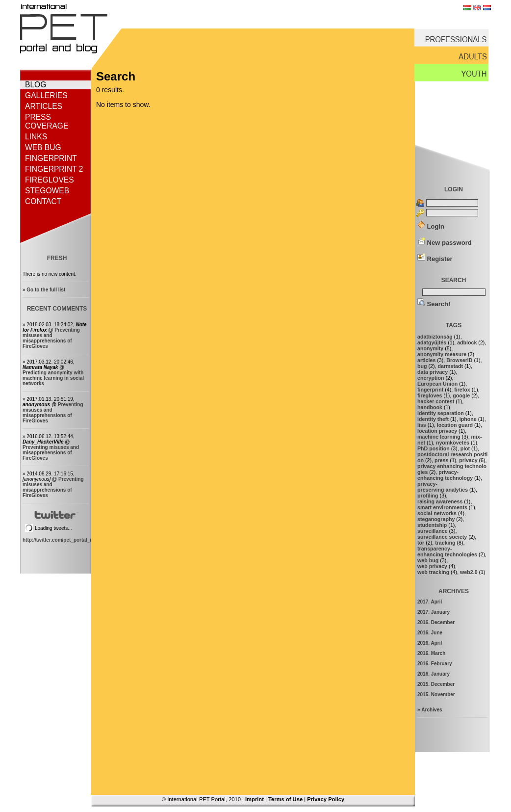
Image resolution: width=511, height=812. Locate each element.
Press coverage (47, 121)
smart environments (442, 507)
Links (36, 137)
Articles (44, 106)
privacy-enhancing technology (445, 475)
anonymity (430, 348)
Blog (36, 85)
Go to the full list (46, 290)
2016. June (430, 633)
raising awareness (440, 501)
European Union (437, 384)
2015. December (436, 684)
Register (435, 259)
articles (426, 360)
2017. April (430, 602)
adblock (467, 342)
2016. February (435, 664)
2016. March (431, 653)
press (441, 460)
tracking (445, 543)
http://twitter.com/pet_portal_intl (60, 540)
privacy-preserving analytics (443, 487)
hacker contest (436, 401)
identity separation (441, 413)
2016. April (430, 643)
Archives (432, 710)
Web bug (43, 147)
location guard (455, 425)
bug (422, 366)
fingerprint (430, 390)
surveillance (433, 531)
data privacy (433, 372)
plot (465, 448)
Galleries (46, 95)
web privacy (432, 566)
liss (422, 425)
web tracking (433, 572)
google (461, 395)
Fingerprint (51, 158)
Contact (43, 201)
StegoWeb (47, 191)
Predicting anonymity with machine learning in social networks (53, 378)
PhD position (434, 448)
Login (431, 226)
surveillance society (442, 537)
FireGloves (50, 180)
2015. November (436, 694)
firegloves (430, 395)
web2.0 (469, 572)
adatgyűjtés (432, 342)
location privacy (437, 431)
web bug (428, 560)
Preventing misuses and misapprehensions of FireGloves (51, 338)
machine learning (439, 437)
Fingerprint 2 (54, 169)
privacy (468, 460)
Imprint (255, 799)
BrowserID (459, 360)
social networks (437, 513)
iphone (468, 419)
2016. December (436, 622)
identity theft (433, 419)
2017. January (434, 612)
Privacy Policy (326, 799)
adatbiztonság (435, 337)
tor (421, 543)
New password (445, 243)
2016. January (434, 674)
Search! (434, 304)
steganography (436, 519)
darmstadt (450, 366)
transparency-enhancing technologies (447, 551)
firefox (462, 390)
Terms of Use (285, 799)
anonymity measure (442, 354)
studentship (432, 525)
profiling (428, 496)
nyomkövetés (453, 443)
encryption (431, 378)
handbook (430, 407)
